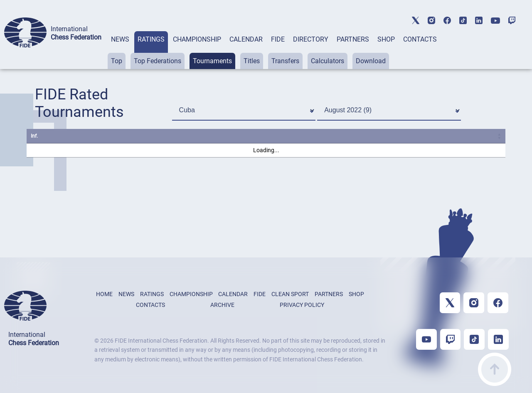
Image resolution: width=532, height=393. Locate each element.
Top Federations (158, 61)
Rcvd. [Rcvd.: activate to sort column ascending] (441, 136)
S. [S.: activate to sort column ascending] (313, 136)
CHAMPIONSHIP (197, 39)
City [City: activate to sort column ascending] (250, 136)
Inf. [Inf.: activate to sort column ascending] (34, 136)
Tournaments (212, 61)
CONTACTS (420, 39)
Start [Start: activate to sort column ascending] (369, 136)
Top (117, 61)
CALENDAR (246, 39)
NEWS (120, 39)
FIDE (278, 39)
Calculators (328, 61)
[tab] (120, 50)
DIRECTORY (311, 39)
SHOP (386, 39)
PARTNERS (353, 39)
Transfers (285, 61)
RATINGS (151, 39)
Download (371, 61)
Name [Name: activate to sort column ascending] (62, 136)
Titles (252, 61)
